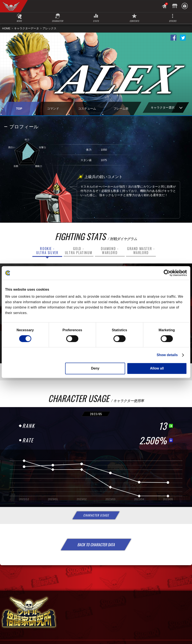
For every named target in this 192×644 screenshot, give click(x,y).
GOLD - (79, 251)
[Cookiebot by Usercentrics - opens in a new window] (168, 273)
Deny (95, 368)
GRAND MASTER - (141, 251)
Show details (167, 355)
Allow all (157, 368)
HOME (6, 28)
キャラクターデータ (27, 28)
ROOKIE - (47, 251)
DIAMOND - (110, 251)
